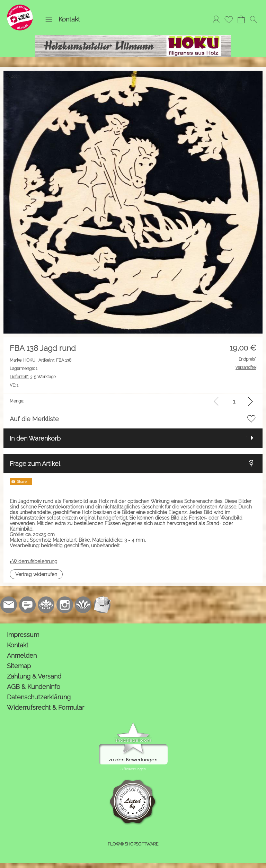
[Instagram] (65, 605)
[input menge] (234, 401)
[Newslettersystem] (102, 605)
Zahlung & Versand (34, 676)
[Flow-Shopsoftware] (83, 605)
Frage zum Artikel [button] (35, 464)
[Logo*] (20, 7)
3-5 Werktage (33, 377)
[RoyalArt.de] (46, 605)
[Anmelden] (216, 19)
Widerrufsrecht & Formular (46, 707)
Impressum (23, 635)
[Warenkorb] (241, 19)
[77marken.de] (27, 605)
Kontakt (69, 19)
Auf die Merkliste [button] (34, 419)
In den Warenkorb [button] (35, 438)
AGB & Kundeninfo (34, 687)
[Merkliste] (229, 19)
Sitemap (19, 666)
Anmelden (22, 656)
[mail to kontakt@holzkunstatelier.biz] (9, 605)
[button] (49, 19)
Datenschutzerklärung (39, 697)
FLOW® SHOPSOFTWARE (133, 844)
